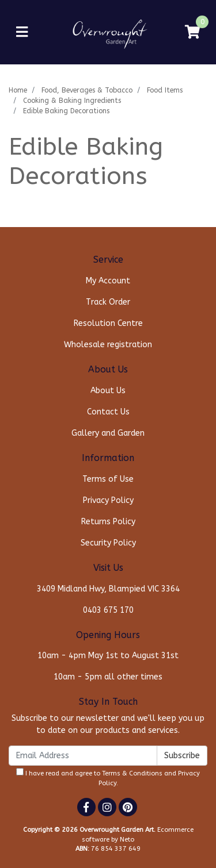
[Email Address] (83, 756)
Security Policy (108, 543)
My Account (108, 281)
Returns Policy (108, 522)
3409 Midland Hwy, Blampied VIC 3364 (108, 589)
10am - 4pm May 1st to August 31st (108, 656)
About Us (108, 391)
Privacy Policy (108, 500)
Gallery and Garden (108, 433)
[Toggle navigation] (22, 32)
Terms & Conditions (132, 773)
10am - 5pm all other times (108, 677)
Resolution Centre (108, 323)
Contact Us (108, 412)
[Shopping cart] (192, 32)
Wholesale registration (108, 345)
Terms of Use (108, 479)
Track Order (108, 302)
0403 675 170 (108, 610)
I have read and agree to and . (108, 777)
